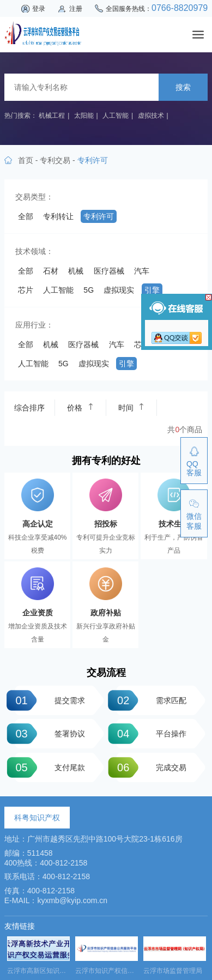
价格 (80, 407)
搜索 (183, 87)
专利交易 (55, 160)
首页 (26, 160)
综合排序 (29, 408)
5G (89, 290)
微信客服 (194, 521)
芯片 (26, 290)
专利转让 (58, 216)
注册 (76, 9)
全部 (26, 216)
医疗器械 (109, 271)
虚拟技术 (151, 116)
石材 (51, 271)
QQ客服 (194, 468)
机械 (76, 271)
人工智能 (116, 116)
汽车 (142, 271)
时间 (131, 407)
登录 (39, 9)
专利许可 (99, 216)
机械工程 (52, 116)
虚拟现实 (119, 290)
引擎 (152, 290)
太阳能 (84, 116)
